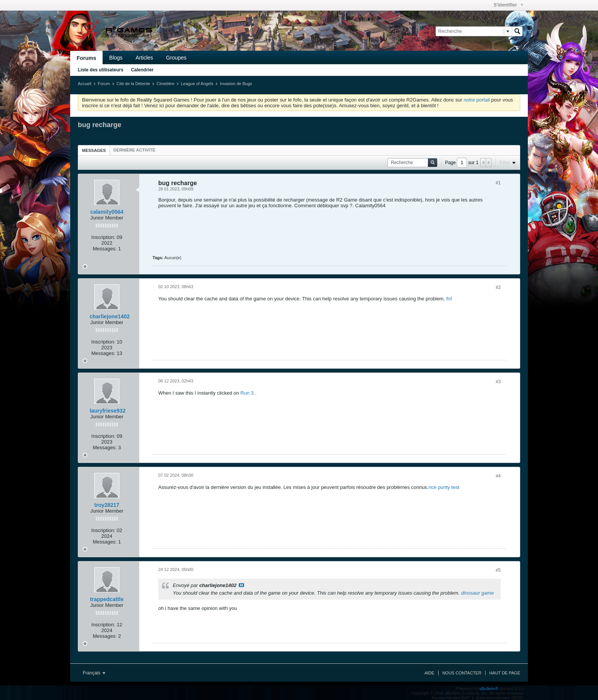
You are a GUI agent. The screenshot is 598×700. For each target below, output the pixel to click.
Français (94, 673)
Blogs (116, 58)
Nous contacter (462, 673)
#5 (498, 570)
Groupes (176, 58)
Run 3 (247, 393)
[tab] (94, 150)
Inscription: (104, 237)
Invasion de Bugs (236, 84)
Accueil (84, 84)
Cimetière (165, 84)
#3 (498, 382)
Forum (104, 84)
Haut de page (505, 673)
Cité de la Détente (133, 84)
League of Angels (197, 84)
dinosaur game (477, 593)
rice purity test (444, 487)
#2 (498, 287)
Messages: (105, 249)
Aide (429, 673)
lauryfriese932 (108, 411)
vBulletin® (489, 689)
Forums (86, 58)
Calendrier (142, 70)
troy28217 (107, 505)
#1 (498, 183)
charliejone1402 (110, 316)
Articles (144, 58)
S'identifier (508, 5)
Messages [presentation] (94, 150)
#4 (498, 476)
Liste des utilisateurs (100, 70)
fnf (449, 299)
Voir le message (241, 585)
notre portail (477, 100)
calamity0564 (107, 212)
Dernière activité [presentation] (134, 150)
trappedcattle (107, 599)
